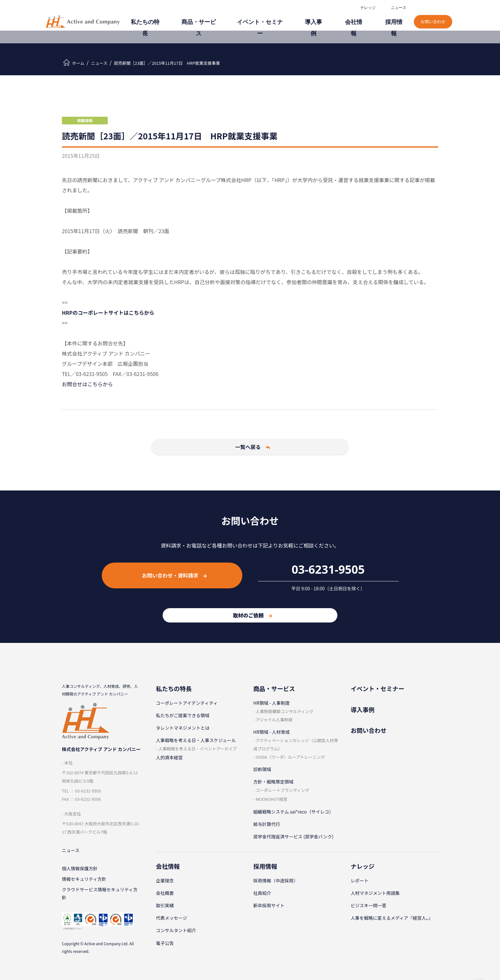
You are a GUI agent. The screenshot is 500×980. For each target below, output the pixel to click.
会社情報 (364, 18)
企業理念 (165, 881)
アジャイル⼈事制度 (274, 720)
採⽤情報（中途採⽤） (276, 881)
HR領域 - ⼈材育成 (271, 732)
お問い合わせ (434, 15)
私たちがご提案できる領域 (183, 715)
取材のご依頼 (252, 615)
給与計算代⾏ (267, 824)
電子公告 (165, 943)
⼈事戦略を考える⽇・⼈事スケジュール (196, 740)
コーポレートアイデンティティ (187, 703)
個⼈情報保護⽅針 (80, 870)
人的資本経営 (169, 757)
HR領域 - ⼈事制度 (271, 703)
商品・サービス (235, 18)
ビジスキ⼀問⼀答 (369, 905)
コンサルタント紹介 (176, 930)
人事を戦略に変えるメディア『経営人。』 (392, 918)
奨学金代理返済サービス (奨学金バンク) (293, 836)
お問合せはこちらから (87, 384)
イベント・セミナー (286, 18)
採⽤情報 (397, 18)
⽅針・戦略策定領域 (273, 782)
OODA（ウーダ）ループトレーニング (290, 757)
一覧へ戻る (253, 447)
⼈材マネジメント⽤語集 (375, 893)
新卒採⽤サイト (269, 905)
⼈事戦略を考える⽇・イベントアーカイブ (197, 749)
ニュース (398, 7)
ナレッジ (367, 7)
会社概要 (165, 893)
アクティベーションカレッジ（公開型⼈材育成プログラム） (296, 744)
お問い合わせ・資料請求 (174, 575)
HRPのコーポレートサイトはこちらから (108, 313)
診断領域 (262, 769)
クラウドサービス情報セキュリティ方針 (100, 897)
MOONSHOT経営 (272, 799)
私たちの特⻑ (191, 18)
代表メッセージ (172, 918)
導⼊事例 (330, 18)
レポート (360, 881)
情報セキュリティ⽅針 (84, 881)
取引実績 (165, 905)
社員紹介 (262, 893)
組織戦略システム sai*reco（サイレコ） (293, 812)
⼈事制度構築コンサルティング (285, 711)
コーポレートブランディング (283, 790)
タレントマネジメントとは (183, 728)
